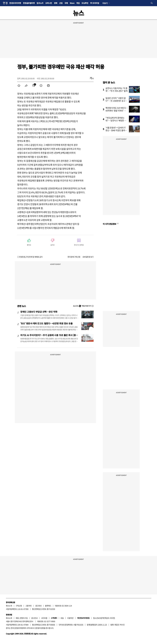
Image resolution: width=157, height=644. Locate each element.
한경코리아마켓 (15, 3)
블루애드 (48, 606)
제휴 (17, 618)
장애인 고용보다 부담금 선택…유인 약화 (39, 312)
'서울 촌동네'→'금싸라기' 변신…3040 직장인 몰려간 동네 (116, 130)
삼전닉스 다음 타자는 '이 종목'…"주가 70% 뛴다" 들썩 (116, 89)
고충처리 (29, 606)
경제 (56, 3)
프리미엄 (96, 3)
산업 (61, 3)
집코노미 (40, 3)
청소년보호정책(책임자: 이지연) (104, 618)
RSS (62, 618)
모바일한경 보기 (88, 257)
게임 (78, 3)
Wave (72, 3)
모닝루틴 (85, 3)
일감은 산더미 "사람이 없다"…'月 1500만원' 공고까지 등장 (116, 101)
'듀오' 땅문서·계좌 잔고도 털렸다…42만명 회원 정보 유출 (46, 323)
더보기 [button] (105, 3)
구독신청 (19, 606)
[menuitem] (19, 86)
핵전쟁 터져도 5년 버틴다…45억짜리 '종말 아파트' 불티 (117, 111)
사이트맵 (44, 618)
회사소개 (9, 606)
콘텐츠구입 (24, 618)
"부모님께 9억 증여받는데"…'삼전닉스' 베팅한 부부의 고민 (116, 120)
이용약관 (70, 618)
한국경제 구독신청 (74, 257)
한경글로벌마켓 (29, 3)
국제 (66, 3)
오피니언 (49, 3)
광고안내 (38, 606)
